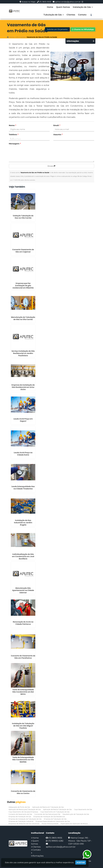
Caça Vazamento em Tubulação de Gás (55, 812)
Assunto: (58, 135)
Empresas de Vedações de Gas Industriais (24, 824)
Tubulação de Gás (54, 15)
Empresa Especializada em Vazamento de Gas (53, 821)
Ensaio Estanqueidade (50, 824)
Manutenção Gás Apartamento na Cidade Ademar (23, 590)
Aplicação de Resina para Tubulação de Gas (25, 809)
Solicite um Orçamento (57, 29)
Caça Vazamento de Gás (83, 809)
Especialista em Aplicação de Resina (74, 824)
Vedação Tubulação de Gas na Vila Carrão (23, 217)
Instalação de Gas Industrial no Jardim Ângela (23, 523)
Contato (82, 15)
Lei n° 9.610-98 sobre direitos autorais (23, 180)
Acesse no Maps (28, 2)
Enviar (51, 166)
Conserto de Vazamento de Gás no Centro (23, 792)
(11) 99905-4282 (56, 841)
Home (50, 7)
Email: (57, 125)
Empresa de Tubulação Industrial (21, 821)
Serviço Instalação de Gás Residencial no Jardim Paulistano (23, 353)
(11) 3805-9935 (45, 2)
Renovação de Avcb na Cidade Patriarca (23, 623)
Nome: (12, 125)
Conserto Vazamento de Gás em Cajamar (23, 251)
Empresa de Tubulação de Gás (55, 819)
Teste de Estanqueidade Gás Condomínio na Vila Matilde (23, 760)
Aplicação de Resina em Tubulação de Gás (48, 807)
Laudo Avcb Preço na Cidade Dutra (23, 454)
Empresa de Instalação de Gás (20, 817)
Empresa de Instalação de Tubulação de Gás (25, 819)
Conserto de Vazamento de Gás (20, 814)
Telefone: (14, 135)
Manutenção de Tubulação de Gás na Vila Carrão (23, 318)
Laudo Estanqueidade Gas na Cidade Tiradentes (23, 488)
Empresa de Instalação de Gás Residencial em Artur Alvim (23, 387)
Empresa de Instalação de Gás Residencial (49, 817)
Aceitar (81, 862)
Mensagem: (15, 144)
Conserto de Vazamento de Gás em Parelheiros (23, 657)
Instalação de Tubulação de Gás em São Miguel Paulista (23, 726)
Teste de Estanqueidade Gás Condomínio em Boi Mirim (23, 692)
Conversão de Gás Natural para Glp (47, 814)
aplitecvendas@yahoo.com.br (68, 2)
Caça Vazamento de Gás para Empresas (23, 812)
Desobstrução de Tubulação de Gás (76, 814)
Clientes (71, 15)
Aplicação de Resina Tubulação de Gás (57, 809)
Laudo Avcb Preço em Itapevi (23, 420)
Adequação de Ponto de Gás (19, 807)
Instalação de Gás (83, 7)
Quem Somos (63, 7)
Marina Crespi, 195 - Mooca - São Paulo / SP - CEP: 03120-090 (80, 841)
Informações (37, 856)
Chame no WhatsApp (83, 29)
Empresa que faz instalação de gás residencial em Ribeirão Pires (23, 287)
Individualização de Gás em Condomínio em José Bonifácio (23, 556)
